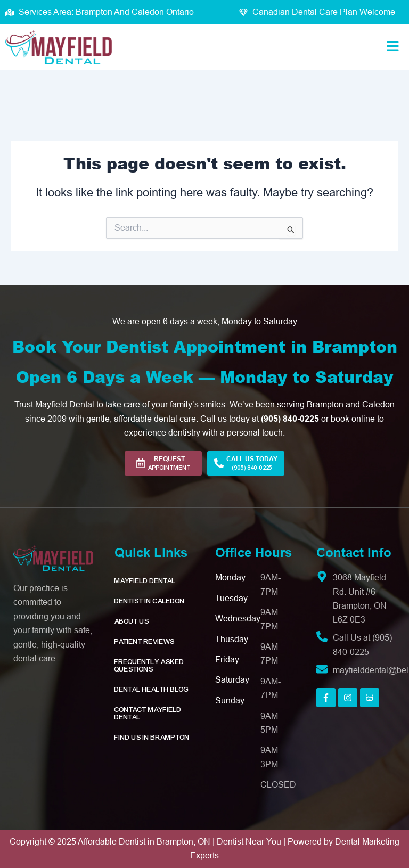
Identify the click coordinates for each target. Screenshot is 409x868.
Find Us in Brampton (152, 738)
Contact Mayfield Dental (148, 714)
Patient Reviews (145, 642)
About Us (132, 621)
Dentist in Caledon (150, 601)
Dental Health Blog (152, 690)
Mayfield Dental (145, 581)
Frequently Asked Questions (149, 666)
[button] (393, 47)
